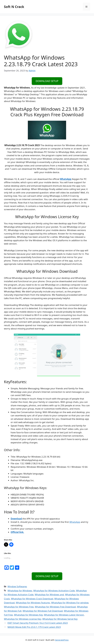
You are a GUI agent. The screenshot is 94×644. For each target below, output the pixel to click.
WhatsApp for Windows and (49, 595)
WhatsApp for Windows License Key (23, 619)
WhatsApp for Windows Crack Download (32, 599)
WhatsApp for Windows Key (28, 615)
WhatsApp (75, 522)
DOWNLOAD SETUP (47, 81)
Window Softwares (17, 586)
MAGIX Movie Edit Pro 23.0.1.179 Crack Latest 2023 (34, 627)
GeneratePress (62, 640)
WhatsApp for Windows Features (33, 603)
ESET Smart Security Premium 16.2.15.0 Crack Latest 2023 (38, 623)
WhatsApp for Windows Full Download (43, 611)
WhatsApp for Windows (20, 591)
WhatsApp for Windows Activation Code (54, 591)
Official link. (17, 532)
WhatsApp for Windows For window (70, 603)
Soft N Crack (14, 7)
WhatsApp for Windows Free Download (55, 607)
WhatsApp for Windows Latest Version (64, 615)
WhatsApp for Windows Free (19, 607)
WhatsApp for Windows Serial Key (60, 619)
